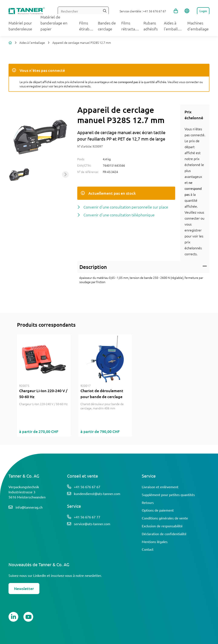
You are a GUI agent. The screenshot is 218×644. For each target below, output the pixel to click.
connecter (192, 218)
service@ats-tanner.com (92, 524)
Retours (148, 502)
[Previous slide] (15, 174)
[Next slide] (65, 174)
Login (203, 11)
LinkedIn (40, 575)
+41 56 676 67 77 (87, 517)
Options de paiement (158, 510)
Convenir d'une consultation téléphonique (119, 215)
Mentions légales (155, 542)
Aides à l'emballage (32, 43)
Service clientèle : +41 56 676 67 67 (143, 11)
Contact (148, 549)
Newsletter (24, 588)
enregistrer (193, 230)
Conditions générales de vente (165, 518)
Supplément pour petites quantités (168, 495)
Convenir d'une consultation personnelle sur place (126, 207)
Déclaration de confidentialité (164, 534)
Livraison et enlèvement (160, 487)
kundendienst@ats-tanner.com (97, 494)
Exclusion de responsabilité (162, 526)
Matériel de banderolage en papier (54, 23)
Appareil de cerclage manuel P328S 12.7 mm (82, 43)
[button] (19, 174)
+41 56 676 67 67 (87, 487)
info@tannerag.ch (29, 507)
